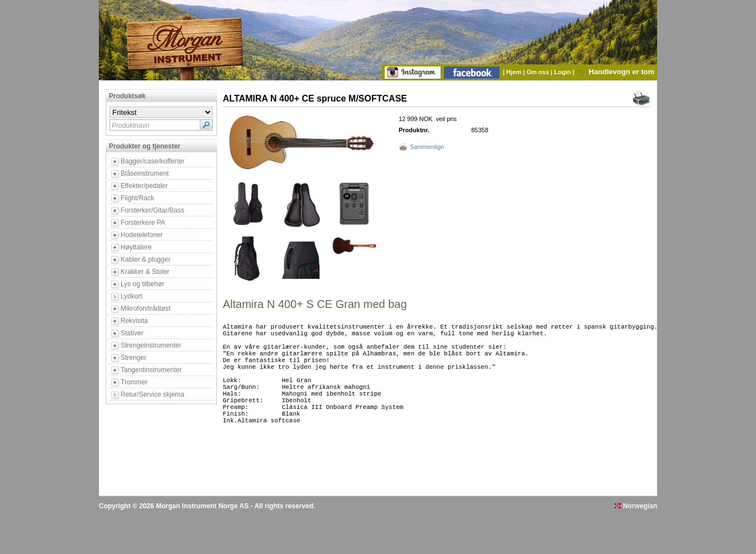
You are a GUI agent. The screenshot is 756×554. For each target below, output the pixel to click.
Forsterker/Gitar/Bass (152, 210)
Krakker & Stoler (145, 272)
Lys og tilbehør (142, 284)
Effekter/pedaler (144, 186)
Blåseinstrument (145, 174)
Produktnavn (130, 126)
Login (564, 72)
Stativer (132, 333)
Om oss (539, 72)
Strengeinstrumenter (151, 345)
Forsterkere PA (143, 223)
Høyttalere (136, 247)
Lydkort (131, 296)
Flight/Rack (137, 198)
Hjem (515, 72)
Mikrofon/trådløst (145, 309)
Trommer (134, 382)
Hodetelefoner (142, 235)
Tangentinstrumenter (151, 370)
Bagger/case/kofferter (153, 161)
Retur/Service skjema (152, 394)
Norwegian (636, 545)
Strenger (133, 358)
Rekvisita (134, 321)
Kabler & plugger (145, 259)
